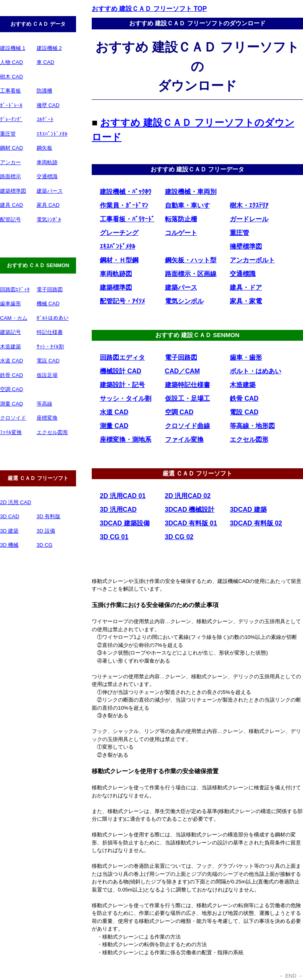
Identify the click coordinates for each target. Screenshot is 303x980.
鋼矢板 (44, 148)
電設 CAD (48, 361)
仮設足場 (47, 375)
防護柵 (44, 91)
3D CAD (10, 516)
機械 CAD (48, 304)
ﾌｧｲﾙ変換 (11, 432)
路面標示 (10, 176)
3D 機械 (9, 545)
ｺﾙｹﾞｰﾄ (45, 119)
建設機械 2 (49, 48)
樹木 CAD (11, 77)
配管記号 (10, 219)
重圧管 (8, 134)
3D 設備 (46, 531)
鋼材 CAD (11, 148)
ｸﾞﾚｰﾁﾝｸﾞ (11, 119)
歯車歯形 (10, 304)
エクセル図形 (52, 432)
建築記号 (10, 332)
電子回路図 (50, 289)
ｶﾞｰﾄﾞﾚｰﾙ (11, 105)
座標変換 (47, 418)
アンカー (10, 162)
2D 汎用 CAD (15, 502)
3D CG (45, 545)
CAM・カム (14, 318)
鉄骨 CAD (11, 375)
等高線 (44, 404)
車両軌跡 (47, 162)
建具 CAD (11, 205)
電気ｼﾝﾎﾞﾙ (49, 219)
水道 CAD (11, 361)
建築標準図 (13, 191)
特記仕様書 (50, 332)
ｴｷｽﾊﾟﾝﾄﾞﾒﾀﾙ (52, 134)
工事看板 (10, 91)
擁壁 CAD (48, 105)
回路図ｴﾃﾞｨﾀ (15, 289)
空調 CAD (11, 389)
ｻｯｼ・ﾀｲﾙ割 (50, 347)
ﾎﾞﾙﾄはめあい (53, 318)
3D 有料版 (48, 516)
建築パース (50, 191)
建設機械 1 (13, 48)
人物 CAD (11, 62)
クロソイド (13, 418)
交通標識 (47, 176)
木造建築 (10, 347)
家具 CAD (48, 205)
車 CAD (45, 62)
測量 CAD (11, 404)
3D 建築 (9, 531)
